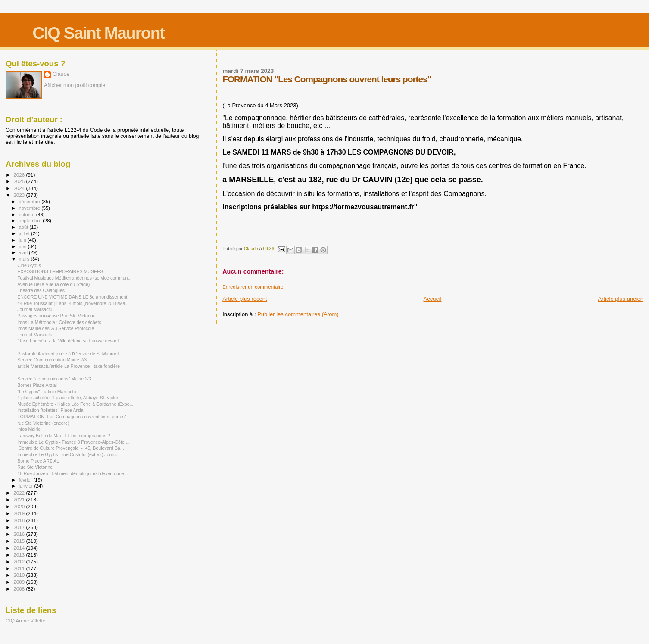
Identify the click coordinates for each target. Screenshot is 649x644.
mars (25, 259)
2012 (20, 562)
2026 (20, 175)
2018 (20, 520)
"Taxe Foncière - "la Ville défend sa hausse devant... (70, 341)
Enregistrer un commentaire (253, 287)
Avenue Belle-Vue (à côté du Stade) (53, 284)
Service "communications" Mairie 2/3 (54, 379)
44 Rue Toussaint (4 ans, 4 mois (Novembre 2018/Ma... (73, 303)
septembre (31, 221)
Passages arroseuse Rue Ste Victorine (56, 316)
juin (23, 240)
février (26, 480)
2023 (20, 195)
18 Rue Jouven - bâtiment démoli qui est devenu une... (72, 473)
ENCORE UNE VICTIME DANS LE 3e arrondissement (72, 297)
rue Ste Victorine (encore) (43, 423)
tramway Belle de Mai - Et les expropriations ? (64, 436)
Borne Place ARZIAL (38, 461)
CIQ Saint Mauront (98, 33)
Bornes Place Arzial (37, 385)
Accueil (433, 299)
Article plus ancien (621, 299)
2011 (20, 568)
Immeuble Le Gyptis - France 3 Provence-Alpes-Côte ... (73, 442)
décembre (30, 202)
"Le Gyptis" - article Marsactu (47, 392)
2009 (20, 582)
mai (23, 246)
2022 (20, 493)
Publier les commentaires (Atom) (298, 314)
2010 (20, 575)
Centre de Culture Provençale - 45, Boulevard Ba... (71, 448)
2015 (20, 541)
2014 (20, 548)
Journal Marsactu (35, 309)
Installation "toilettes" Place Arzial (51, 410)
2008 (20, 589)
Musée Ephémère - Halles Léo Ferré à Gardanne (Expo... (75, 404)
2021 (20, 499)
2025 (20, 181)
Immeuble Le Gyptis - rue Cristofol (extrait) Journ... (69, 454)
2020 (20, 506)
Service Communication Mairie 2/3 (52, 360)
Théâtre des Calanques (41, 290)
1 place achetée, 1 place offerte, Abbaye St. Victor (68, 398)
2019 (20, 513)
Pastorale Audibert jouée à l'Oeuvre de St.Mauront (68, 354)
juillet (25, 233)
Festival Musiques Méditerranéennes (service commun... (74, 278)
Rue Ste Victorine (35, 467)
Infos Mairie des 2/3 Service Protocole (56, 328)
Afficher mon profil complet (75, 85)
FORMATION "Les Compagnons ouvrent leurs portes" (72, 417)
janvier (27, 486)
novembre (30, 208)
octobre (28, 215)
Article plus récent (245, 299)
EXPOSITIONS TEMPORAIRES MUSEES (60, 271)
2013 (20, 555)
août (24, 227)
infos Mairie (29, 429)
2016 (20, 534)
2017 (20, 527)
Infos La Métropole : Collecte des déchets (59, 322)
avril (24, 252)
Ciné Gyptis (29, 265)
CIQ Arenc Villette (25, 621)
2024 (20, 188)
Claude (61, 74)
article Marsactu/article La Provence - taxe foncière (69, 366)
